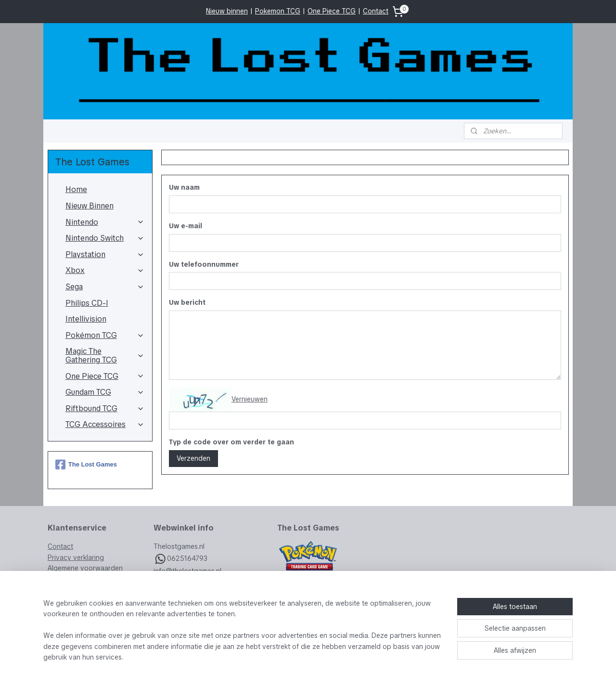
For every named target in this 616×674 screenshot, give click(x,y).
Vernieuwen (249, 399)
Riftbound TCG (105, 408)
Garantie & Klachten (79, 579)
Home (76, 189)
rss (294, 656)
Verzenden (193, 458)
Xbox (105, 270)
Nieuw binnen (227, 11)
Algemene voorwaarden (85, 568)
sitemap (276, 656)
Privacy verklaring (76, 557)
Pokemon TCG (278, 11)
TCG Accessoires (105, 424)
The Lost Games (86, 465)
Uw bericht (187, 302)
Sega (105, 287)
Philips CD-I (87, 303)
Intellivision (86, 319)
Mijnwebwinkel (413, 656)
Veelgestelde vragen (80, 590)
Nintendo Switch (105, 238)
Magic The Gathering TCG (105, 356)
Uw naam (184, 187)
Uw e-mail (185, 226)
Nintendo (105, 222)
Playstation (105, 254)
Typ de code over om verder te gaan (231, 442)
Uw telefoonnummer (203, 264)
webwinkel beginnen (328, 656)
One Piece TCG (332, 11)
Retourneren (67, 600)
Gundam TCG (105, 392)
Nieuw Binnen (90, 206)
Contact (376, 11)
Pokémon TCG (105, 335)
